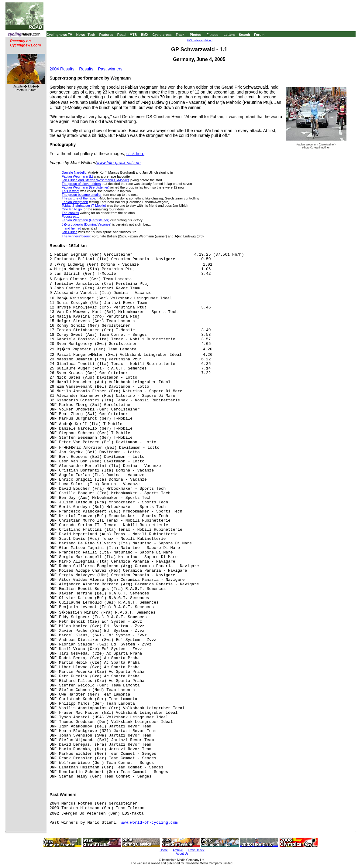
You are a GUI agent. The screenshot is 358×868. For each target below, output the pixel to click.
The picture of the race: (79, 198)
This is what (71, 191)
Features (106, 35)
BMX (145, 35)
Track (180, 35)
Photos (195, 35)
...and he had (71, 228)
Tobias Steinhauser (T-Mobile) (84, 206)
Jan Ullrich (69, 232)
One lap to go (72, 209)
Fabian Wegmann (75, 202)
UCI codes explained (200, 40)
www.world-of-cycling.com (149, 823)
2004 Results (62, 69)
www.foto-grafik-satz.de (119, 163)
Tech (91, 35)
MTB (133, 35)
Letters (229, 35)
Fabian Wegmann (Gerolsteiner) (86, 187)
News (81, 35)
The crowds (70, 213)
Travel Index (196, 850)
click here (135, 154)
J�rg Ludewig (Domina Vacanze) (87, 224)
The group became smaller (82, 195)
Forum (259, 35)
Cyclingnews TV (59, 35)
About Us (182, 854)
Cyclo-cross (162, 35)
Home (164, 850)
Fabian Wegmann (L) (77, 176)
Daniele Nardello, (74, 172)
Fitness (212, 35)
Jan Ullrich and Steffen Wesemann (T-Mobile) (95, 180)
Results (86, 69)
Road (122, 35)
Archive (178, 850)
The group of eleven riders (81, 184)
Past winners (110, 69)
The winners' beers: (76, 236)
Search (244, 35)
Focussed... (70, 216)
